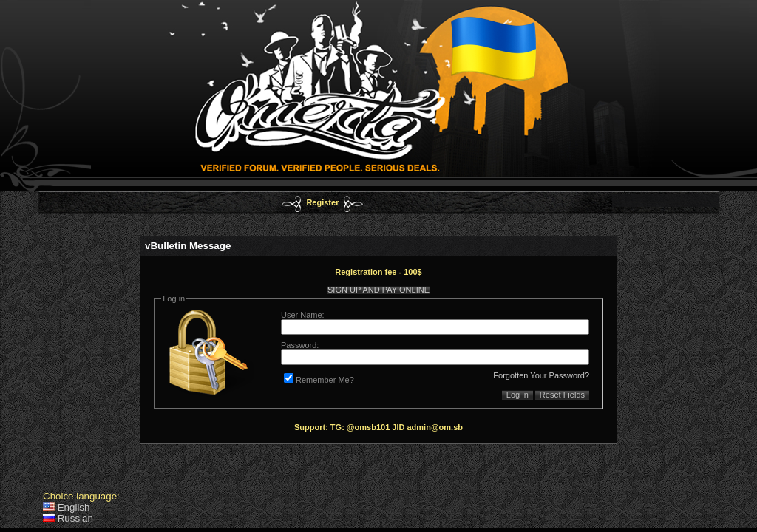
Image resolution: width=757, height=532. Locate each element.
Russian (68, 518)
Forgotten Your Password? (541, 375)
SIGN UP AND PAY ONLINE (378, 290)
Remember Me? (319, 380)
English (66, 507)
